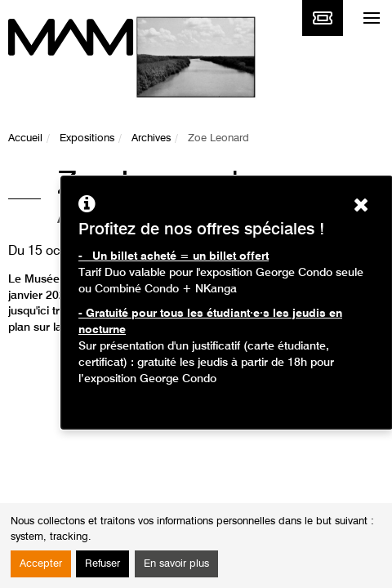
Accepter (41, 564)
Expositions (87, 138)
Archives (151, 138)
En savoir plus (176, 564)
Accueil (25, 138)
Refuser (102, 564)
